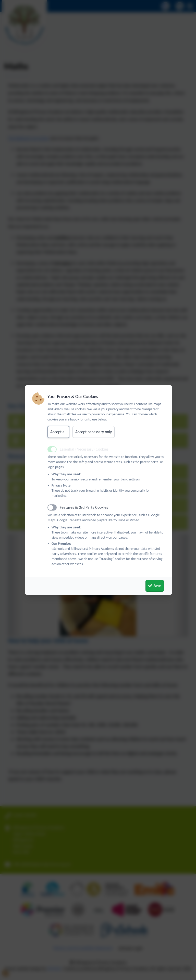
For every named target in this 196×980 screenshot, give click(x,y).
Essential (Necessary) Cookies (84, 449)
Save (155, 586)
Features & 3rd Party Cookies (84, 507)
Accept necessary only (94, 432)
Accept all (58, 432)
